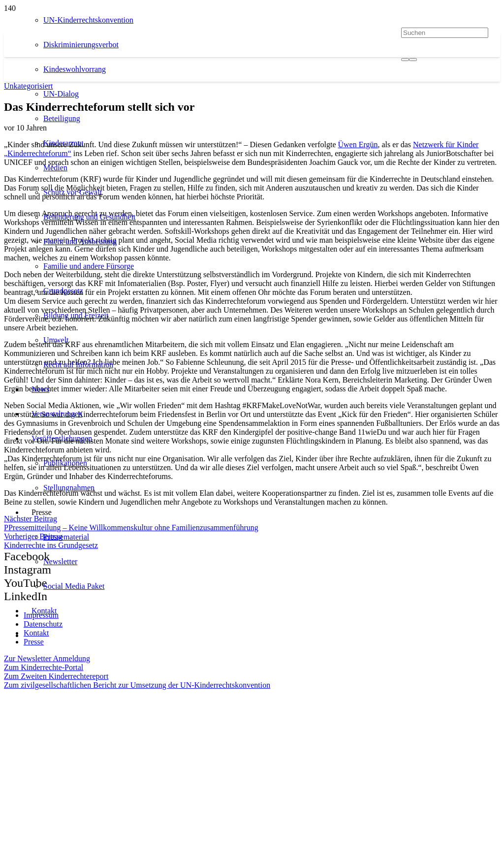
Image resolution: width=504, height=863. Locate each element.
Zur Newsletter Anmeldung (47, 658)
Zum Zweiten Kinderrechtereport (56, 676)
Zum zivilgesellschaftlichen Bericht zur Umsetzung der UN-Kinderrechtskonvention (137, 685)
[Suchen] (445, 33)
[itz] (94, 736)
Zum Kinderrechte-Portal (44, 667)
